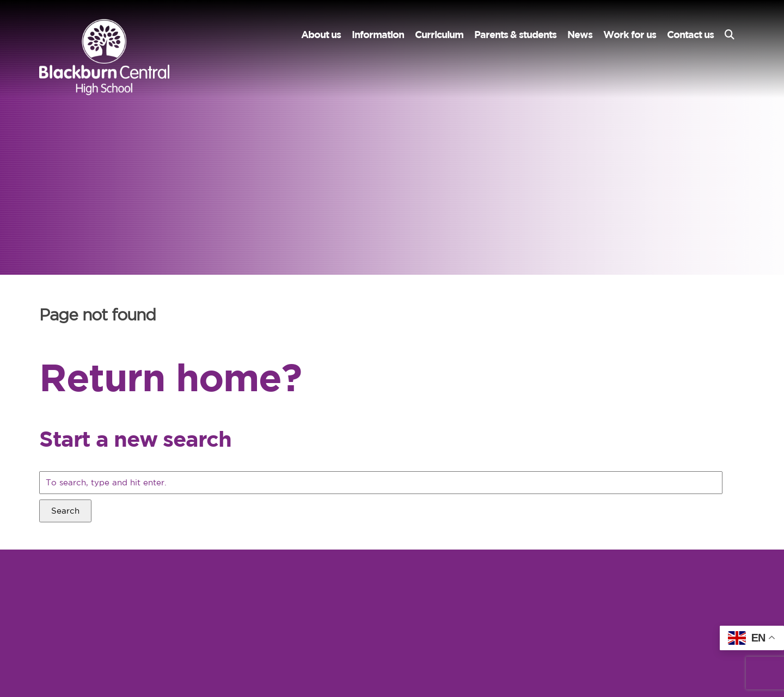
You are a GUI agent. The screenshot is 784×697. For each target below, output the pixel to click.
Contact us (690, 35)
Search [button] (65, 511)
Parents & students (515, 35)
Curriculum (439, 35)
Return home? (170, 377)
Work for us (630, 35)
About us (321, 35)
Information (378, 35)
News (580, 35)
